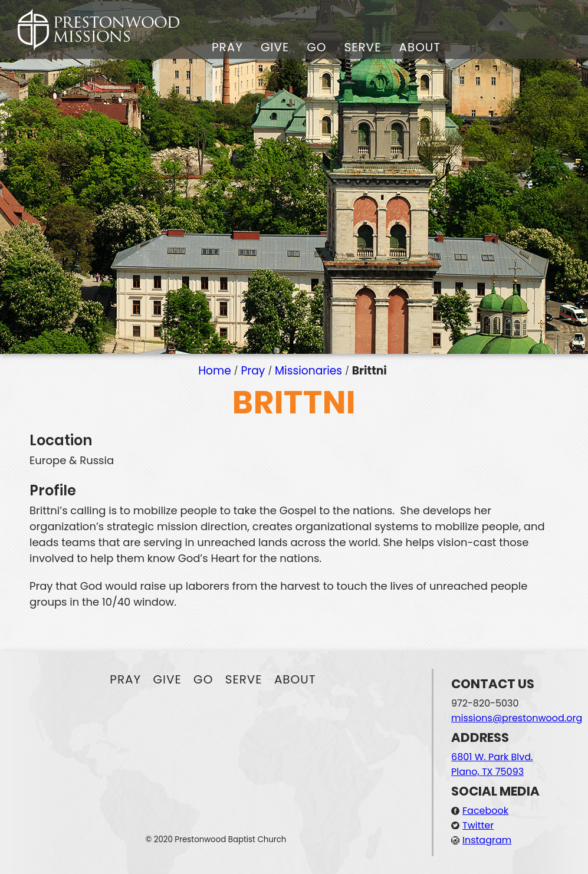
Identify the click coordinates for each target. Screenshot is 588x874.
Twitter (478, 825)
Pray (227, 47)
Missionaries (308, 371)
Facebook (485, 811)
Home (215, 371)
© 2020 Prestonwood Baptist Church (216, 839)
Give (275, 47)
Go (316, 47)
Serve (362, 47)
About (420, 47)
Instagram (487, 840)
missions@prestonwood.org (517, 718)
